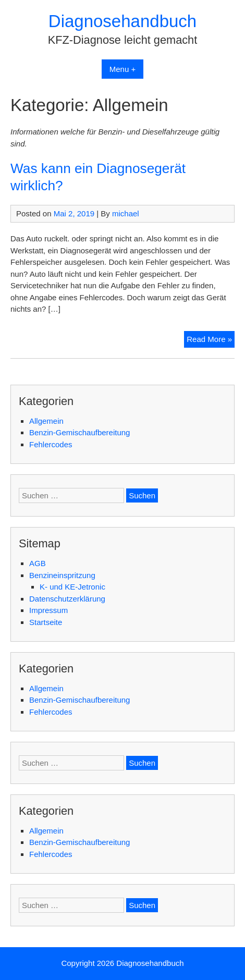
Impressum (48, 610)
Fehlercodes (51, 444)
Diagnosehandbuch (123, 21)
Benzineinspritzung (62, 575)
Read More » (211, 341)
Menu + (123, 69)
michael (126, 213)
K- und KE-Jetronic (72, 587)
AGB (38, 563)
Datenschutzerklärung (67, 599)
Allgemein (46, 421)
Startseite (46, 622)
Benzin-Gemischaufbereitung (79, 432)
